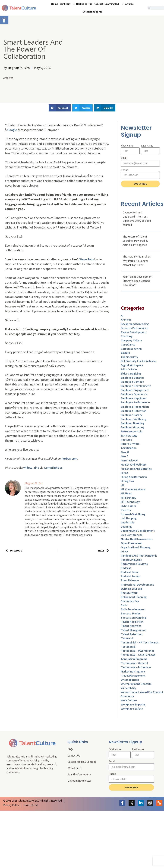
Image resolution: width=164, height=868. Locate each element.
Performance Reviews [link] (134, 564)
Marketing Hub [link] (84, 4)
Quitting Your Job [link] (132, 589)
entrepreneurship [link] (132, 431)
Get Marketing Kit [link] (92, 12)
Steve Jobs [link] (87, 259)
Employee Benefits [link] (133, 378)
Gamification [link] (129, 448)
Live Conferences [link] (132, 535)
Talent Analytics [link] (131, 626)
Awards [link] (129, 4)
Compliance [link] (128, 344)
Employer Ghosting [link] (133, 427)
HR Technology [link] (130, 502)
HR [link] (123, 485)
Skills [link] (124, 605)
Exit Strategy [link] (129, 436)
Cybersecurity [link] (129, 357)
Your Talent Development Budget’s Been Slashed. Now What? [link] (137, 281)
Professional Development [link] (137, 585)
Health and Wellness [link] (134, 465)
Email (124, 158)
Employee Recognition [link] (135, 407)
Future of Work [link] (130, 444)
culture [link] (125, 353)
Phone (125, 170)
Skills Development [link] (133, 609)
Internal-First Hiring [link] (133, 514)
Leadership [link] (128, 522)
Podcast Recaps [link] (131, 576)
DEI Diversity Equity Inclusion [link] (139, 361)
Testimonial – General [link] (134, 663)
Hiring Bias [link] (127, 481)
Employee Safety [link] (132, 415)
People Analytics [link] (131, 560)
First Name (127, 146)
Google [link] (12, 130)
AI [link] (122, 315)
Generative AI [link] (129, 460)
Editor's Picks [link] (129, 369)
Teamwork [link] (127, 638)
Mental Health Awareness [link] (137, 539)
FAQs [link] (70, 749)
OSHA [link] (124, 551)
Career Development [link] (134, 332)
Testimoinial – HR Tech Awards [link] (140, 642)
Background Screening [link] (135, 324)
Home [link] (55, 4)
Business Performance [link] (135, 328)
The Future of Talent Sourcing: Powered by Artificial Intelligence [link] (135, 241)
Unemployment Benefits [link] (136, 684)
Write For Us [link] (75, 768)
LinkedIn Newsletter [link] (79, 781)
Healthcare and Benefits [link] (136, 469)
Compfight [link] (51, 468)
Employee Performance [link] (135, 402)
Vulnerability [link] (129, 688)
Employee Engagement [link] (135, 390)
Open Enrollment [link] (131, 543)
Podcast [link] (99, 4)
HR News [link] (126, 493)
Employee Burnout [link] (132, 382)
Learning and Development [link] (138, 531)
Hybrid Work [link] (128, 506)
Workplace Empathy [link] (133, 704)
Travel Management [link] (133, 676)
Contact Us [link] (74, 756)
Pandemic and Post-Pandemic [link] (139, 556)
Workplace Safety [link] (132, 709)
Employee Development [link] (136, 386)
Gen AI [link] (125, 452)
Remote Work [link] (129, 593)
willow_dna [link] (31, 468)
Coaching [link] (127, 336)
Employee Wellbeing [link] (134, 419)
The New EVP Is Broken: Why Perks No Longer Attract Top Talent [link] (137, 261)
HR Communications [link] (133, 489)
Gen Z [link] (125, 456)
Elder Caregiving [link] (131, 374)
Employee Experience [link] (134, 394)
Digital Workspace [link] (132, 365)
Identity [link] (126, 510)
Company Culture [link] (131, 340)
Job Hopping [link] (129, 518)
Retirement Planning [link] (134, 597)
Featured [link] (127, 440)
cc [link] (61, 468)
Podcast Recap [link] (130, 572)
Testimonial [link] (128, 647)
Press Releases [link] (130, 580)
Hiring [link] (125, 473)
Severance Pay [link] (130, 601)
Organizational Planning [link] (136, 547)
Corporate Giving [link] (131, 349)
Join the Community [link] (79, 774)
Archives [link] (8, 78)
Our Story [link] (67, 4)
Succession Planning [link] (134, 618)
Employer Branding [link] (133, 423)
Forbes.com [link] (69, 458)
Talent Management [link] (133, 630)
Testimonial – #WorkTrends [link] (138, 651)
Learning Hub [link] (114, 4)
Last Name (147, 146)
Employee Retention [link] (134, 411)
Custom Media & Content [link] (82, 762)
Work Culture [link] (129, 700)
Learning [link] (126, 527)
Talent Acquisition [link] (132, 622)
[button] (60, 108)
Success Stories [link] (131, 613)
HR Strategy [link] (129, 498)
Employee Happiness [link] (134, 398)
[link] (4, 20)
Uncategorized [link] (130, 680)
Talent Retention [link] (132, 634)
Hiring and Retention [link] (134, 477)
